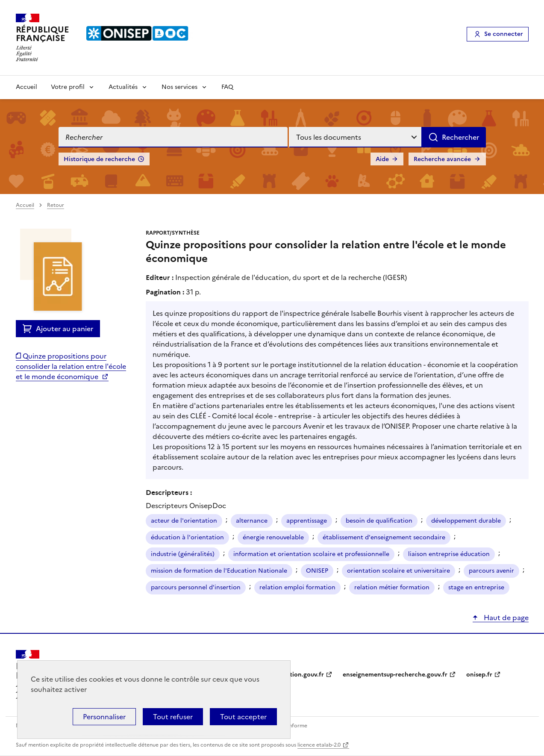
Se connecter (504, 34)
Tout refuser (173, 717)
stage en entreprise (476, 587)
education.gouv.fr (298, 675)
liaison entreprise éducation (449, 554)
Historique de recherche (99, 159)
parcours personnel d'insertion (196, 587)
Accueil (26, 87)
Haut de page (505, 618)
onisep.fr (479, 675)
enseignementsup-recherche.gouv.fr (395, 675)
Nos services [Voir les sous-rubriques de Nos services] (179, 87)
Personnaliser (104, 717)
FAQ (227, 87)
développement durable (466, 521)
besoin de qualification (379, 521)
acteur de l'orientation (184, 521)
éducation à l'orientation (187, 537)
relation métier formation (392, 587)
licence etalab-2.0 (319, 745)
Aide (382, 159)
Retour (56, 205)
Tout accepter (243, 717)
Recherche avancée (442, 159)
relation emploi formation (297, 587)
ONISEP (317, 571)
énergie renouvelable (273, 537)
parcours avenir (491, 571)
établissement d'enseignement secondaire (384, 537)
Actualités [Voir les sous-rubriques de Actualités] (123, 87)
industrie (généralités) (183, 554)
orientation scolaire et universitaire (398, 571)
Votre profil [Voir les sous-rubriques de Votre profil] (68, 87)
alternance (252, 521)
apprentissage (307, 521)
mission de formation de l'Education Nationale (219, 571)
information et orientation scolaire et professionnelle (311, 554)
